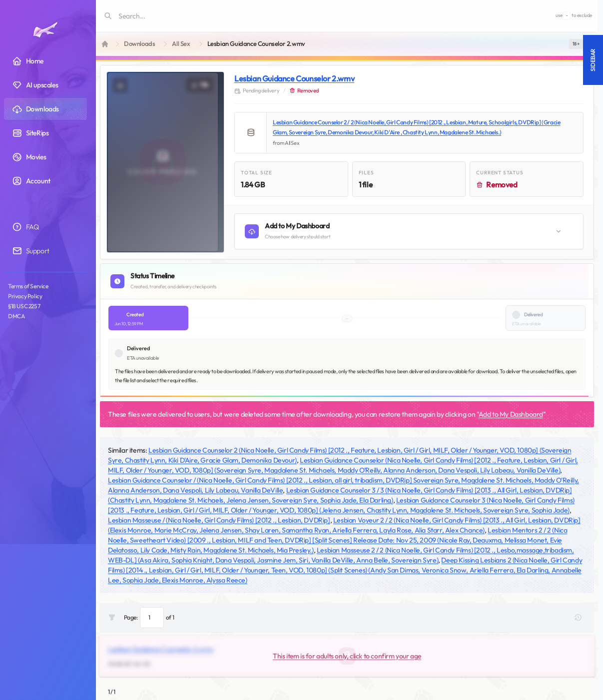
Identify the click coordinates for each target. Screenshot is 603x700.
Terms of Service (28, 286)
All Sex (181, 44)
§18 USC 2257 (24, 306)
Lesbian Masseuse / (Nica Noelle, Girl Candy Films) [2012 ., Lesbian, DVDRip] (219, 520)
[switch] (576, 44)
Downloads (139, 44)
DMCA (16, 316)
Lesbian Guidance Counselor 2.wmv (294, 78)
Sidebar (593, 60)
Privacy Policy (25, 296)
